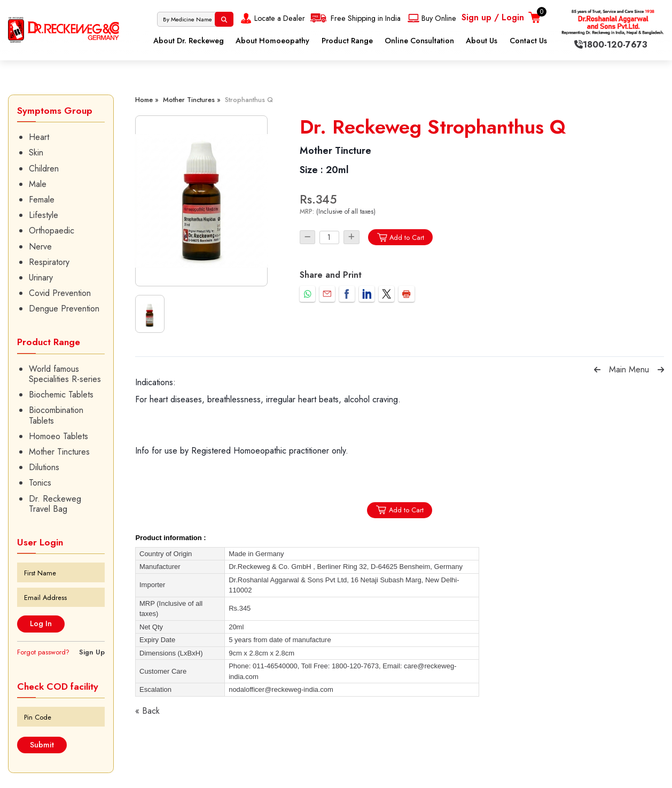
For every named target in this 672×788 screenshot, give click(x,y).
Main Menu (629, 369)
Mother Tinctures (59, 452)
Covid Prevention (60, 293)
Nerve (40, 247)
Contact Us (528, 41)
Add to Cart (400, 237)
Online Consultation (419, 41)
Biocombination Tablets (56, 415)
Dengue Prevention (64, 309)
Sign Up (92, 652)
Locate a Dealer (272, 18)
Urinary (41, 278)
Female (42, 200)
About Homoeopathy (272, 41)
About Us (482, 41)
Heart (39, 137)
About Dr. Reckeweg (189, 41)
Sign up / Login (493, 17)
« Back (147, 711)
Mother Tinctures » (192, 100)
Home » (147, 100)
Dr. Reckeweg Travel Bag (55, 504)
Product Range (347, 41)
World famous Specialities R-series (65, 374)
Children (44, 169)
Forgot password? (43, 652)
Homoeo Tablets (58, 436)
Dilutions (44, 467)
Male (38, 184)
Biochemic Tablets (61, 395)
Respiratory (49, 262)
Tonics (40, 483)
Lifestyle (44, 215)
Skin (36, 153)
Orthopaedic (52, 231)
